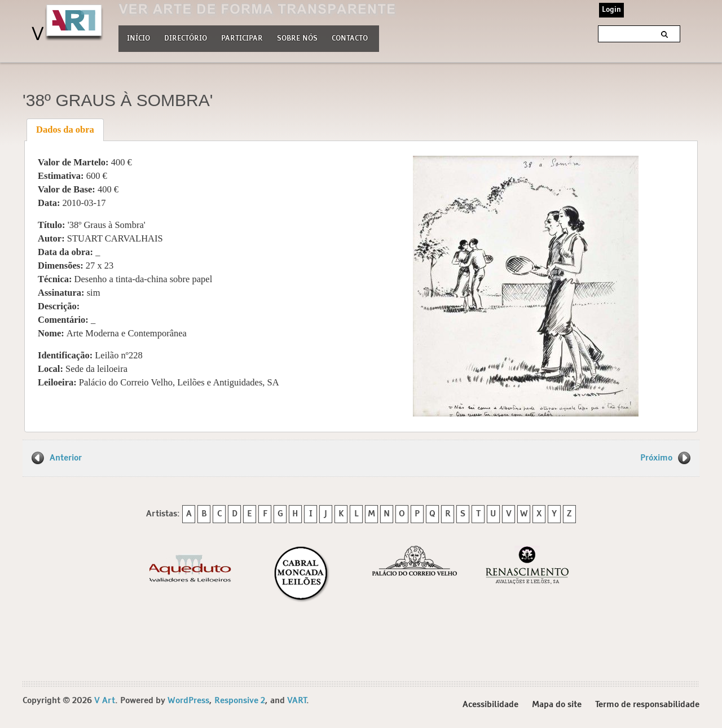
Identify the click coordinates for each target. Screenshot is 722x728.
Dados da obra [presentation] (65, 130)
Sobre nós (297, 37)
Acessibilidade (490, 705)
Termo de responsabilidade (647, 705)
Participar (242, 39)
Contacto (350, 39)
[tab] (65, 130)
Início (138, 39)
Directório (186, 37)
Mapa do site (557, 705)
